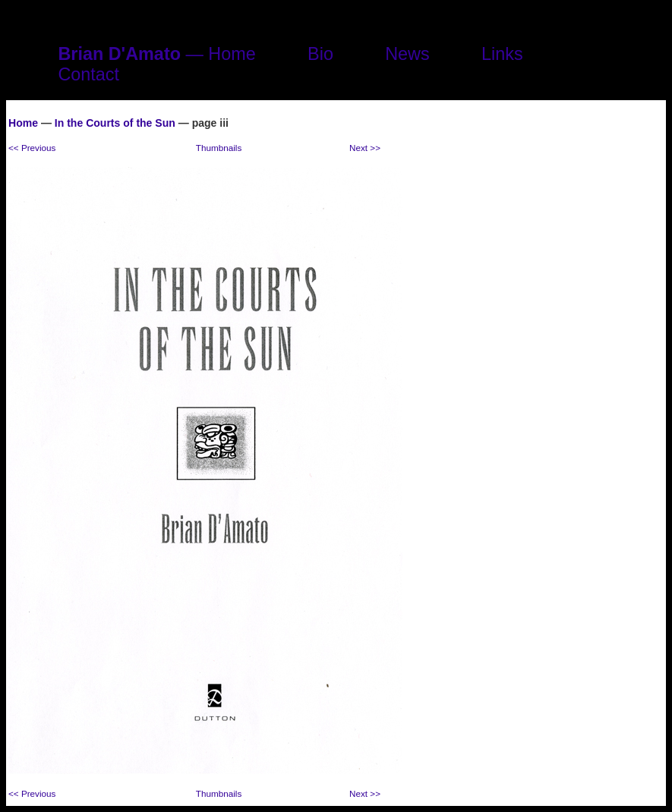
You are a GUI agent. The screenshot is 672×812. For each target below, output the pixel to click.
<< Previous (32, 148)
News (407, 54)
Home (23, 123)
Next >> (365, 148)
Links (502, 54)
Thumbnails (219, 148)
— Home (156, 54)
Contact (88, 74)
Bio (320, 54)
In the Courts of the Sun (115, 123)
